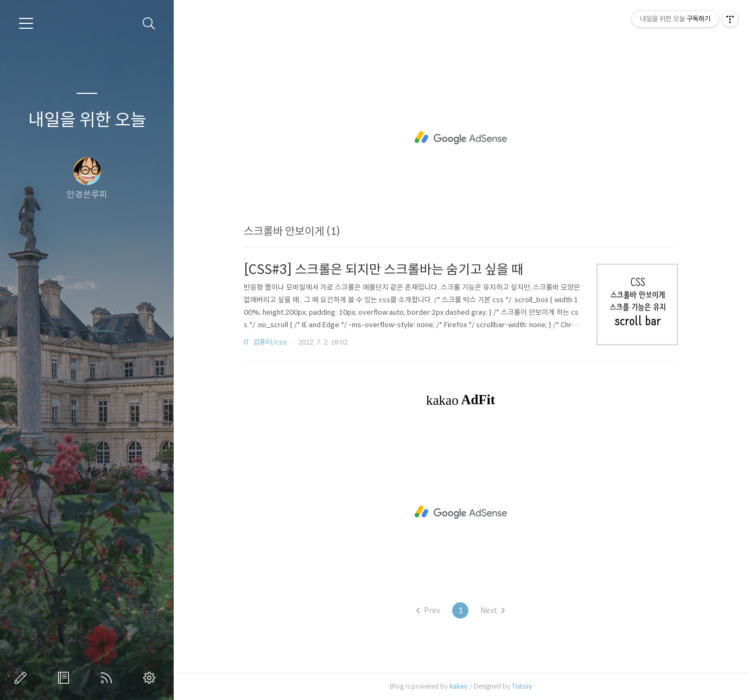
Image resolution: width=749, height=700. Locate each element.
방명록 (66, 678)
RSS (109, 678)
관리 (151, 678)
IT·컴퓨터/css (265, 342)
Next (493, 610)
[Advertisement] (461, 138)
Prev (428, 610)
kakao (459, 686)
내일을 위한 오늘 (87, 120)
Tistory (522, 686)
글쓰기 (23, 678)
